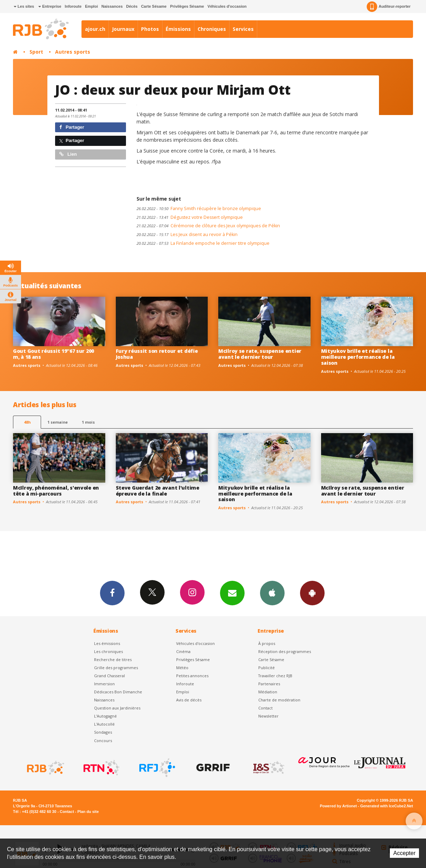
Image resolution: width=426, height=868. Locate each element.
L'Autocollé (104, 724)
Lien (68, 154)
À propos (267, 643)
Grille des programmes (116, 668)
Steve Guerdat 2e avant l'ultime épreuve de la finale (158, 491)
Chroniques (212, 29)
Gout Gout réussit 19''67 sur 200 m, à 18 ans (54, 354)
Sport (36, 52)
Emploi (91, 6)
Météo (182, 668)
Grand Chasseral (109, 676)
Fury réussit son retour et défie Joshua (157, 354)
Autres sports (73, 52)
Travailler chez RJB (275, 676)
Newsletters (232, 593)
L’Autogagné (105, 716)
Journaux (123, 29)
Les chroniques (108, 651)
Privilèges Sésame (187, 6)
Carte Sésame (154, 6)
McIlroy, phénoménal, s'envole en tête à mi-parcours (56, 491)
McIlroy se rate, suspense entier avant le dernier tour (260, 354)
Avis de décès (189, 700)
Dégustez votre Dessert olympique (190, 217)
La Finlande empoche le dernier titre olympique (203, 243)
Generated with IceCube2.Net (387, 806)
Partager (72, 127)
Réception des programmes (285, 651)
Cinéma (183, 651)
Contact (265, 708)
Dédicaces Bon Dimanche (118, 692)
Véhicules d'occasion (227, 6)
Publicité (267, 668)
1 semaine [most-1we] (58, 422)
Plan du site (88, 812)
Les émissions (107, 643)
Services (243, 29)
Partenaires (269, 684)
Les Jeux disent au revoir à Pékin (187, 234)
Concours (103, 741)
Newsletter (268, 716)
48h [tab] (27, 422)
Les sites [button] (24, 6)
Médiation (268, 692)
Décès (132, 6)
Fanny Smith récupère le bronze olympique (199, 208)
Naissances (112, 6)
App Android (312, 593)
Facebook (112, 593)
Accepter (404, 853)
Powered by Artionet (338, 806)
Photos (150, 29)
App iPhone (272, 593)
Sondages (103, 732)
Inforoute (73, 6)
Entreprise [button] (50, 6)
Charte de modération (279, 700)
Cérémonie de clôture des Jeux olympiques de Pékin (208, 226)
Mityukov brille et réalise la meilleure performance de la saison (358, 357)
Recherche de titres (113, 660)
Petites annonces (192, 676)
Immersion (104, 684)
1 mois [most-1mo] (88, 422)
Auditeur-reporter (389, 7)
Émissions (178, 29)
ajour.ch (95, 29)
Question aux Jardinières (117, 708)
